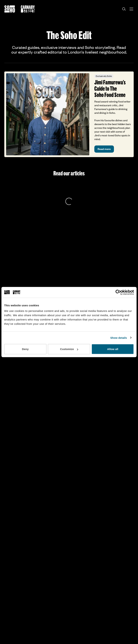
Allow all (113, 349)
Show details (119, 338)
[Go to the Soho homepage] (10, 9)
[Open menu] (131, 9)
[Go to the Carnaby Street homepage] (28, 9)
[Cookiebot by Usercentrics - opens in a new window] (118, 292)
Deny (25, 349)
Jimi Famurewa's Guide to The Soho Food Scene (110, 88)
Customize (69, 349)
